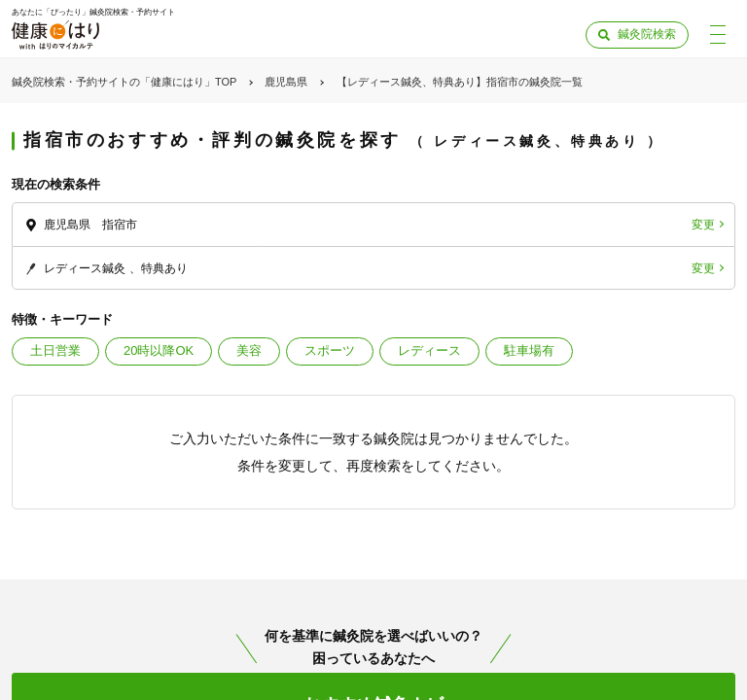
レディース (429, 350)
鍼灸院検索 (647, 34)
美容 (249, 350)
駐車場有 (529, 350)
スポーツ (330, 350)
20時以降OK (159, 350)
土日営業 (55, 350)
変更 (703, 225)
